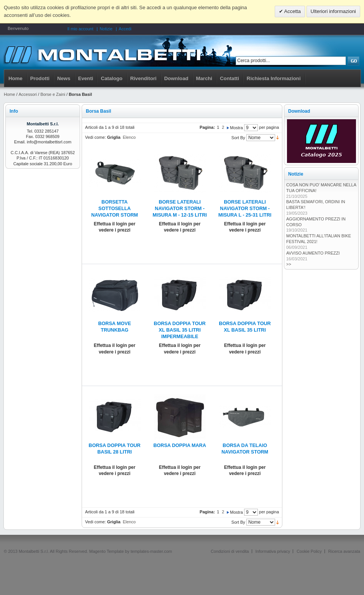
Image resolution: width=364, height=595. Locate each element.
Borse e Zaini (53, 94)
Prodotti (40, 78)
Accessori (28, 94)
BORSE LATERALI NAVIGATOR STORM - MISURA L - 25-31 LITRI (245, 209)
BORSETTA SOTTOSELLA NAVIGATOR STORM (115, 209)
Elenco (129, 137)
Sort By (238, 138)
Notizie (106, 29)
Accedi (125, 29)
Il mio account (80, 29)
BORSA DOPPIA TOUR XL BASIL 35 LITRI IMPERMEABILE (180, 330)
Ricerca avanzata (344, 551)
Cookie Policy (309, 551)
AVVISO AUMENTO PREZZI (313, 253)
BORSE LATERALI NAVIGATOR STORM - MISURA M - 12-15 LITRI (180, 209)
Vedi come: (95, 137)
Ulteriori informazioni (333, 11)
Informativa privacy (273, 551)
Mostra (236, 128)
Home (16, 78)
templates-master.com (151, 551)
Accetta (292, 11)
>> (289, 264)
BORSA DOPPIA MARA (180, 445)
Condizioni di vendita (230, 551)
